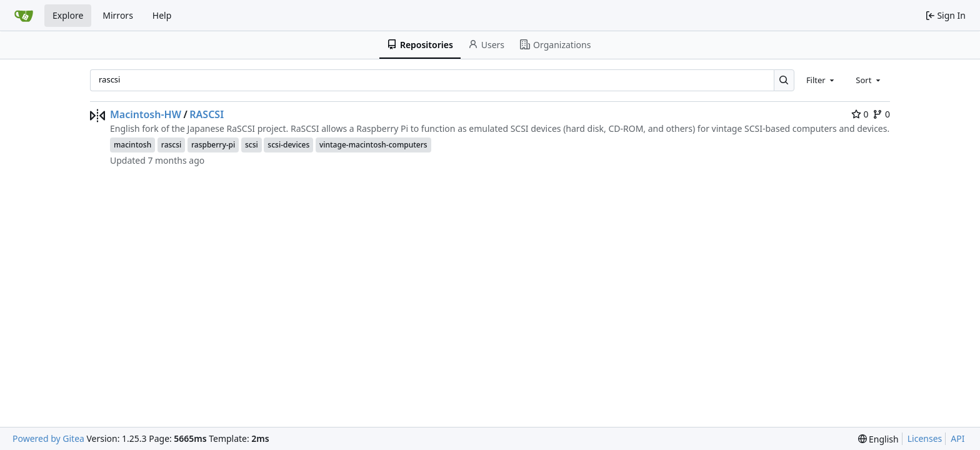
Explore (68, 15)
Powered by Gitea (48, 438)
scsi (252, 145)
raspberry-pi (213, 145)
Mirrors (118, 15)
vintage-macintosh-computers (373, 145)
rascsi (172, 145)
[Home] (24, 16)
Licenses (925, 438)
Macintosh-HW (146, 114)
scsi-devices (288, 145)
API (957, 438)
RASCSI (207, 114)
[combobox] (821, 80)
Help (162, 15)
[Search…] (784, 80)
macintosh (132, 145)
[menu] (878, 439)
